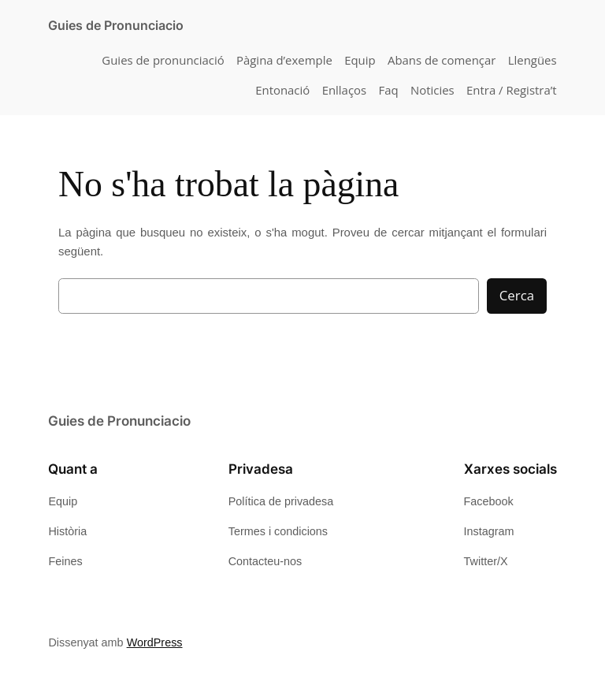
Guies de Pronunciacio (116, 25)
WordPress (155, 642)
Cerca (517, 295)
